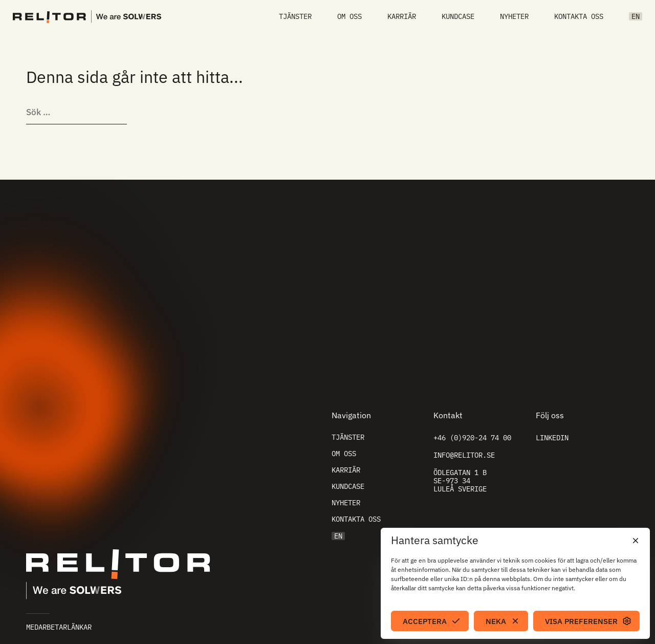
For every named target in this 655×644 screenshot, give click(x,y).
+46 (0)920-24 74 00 (472, 438)
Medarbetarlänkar (59, 627)
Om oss (350, 16)
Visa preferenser (581, 621)
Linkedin (552, 438)
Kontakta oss (579, 16)
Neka (496, 621)
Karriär (402, 16)
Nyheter (514, 16)
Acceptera (425, 621)
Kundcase (458, 16)
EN (636, 16)
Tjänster (295, 16)
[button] (635, 541)
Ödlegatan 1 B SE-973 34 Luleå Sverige (460, 481)
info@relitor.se (464, 455)
